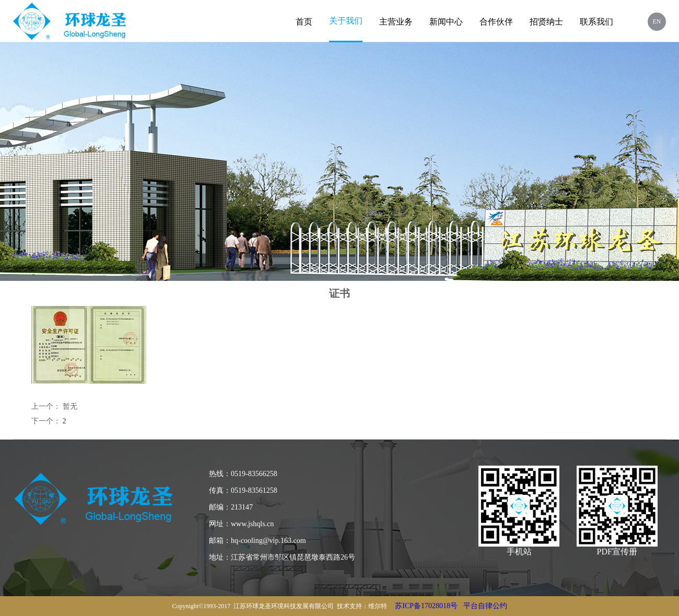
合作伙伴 (496, 22)
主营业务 (396, 22)
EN (657, 21)
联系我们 (596, 22)
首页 (304, 22)
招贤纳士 (546, 22)
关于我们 (346, 21)
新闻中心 (446, 22)
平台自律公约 (485, 606)
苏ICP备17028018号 (426, 606)
